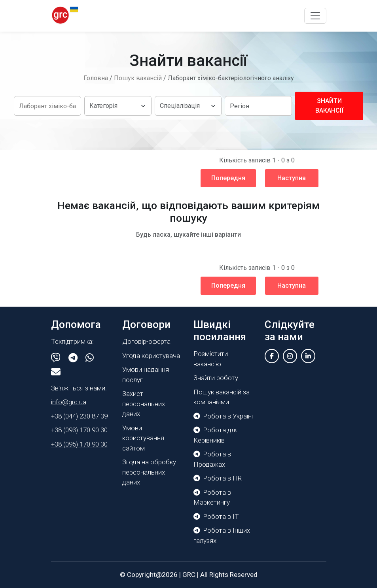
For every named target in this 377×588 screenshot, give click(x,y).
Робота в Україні (223, 416)
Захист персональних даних (144, 404)
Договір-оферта (146, 341)
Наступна (292, 178)
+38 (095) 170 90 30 (79, 444)
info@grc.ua (69, 402)
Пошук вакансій (138, 78)
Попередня (228, 178)
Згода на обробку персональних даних (149, 472)
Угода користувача (151, 356)
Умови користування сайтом (143, 438)
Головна (96, 78)
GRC (189, 575)
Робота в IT (216, 516)
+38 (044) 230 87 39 (79, 416)
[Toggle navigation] (315, 16)
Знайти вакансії (329, 106)
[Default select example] (118, 106)
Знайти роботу (216, 378)
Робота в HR (218, 478)
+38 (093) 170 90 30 (79, 430)
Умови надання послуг (146, 375)
